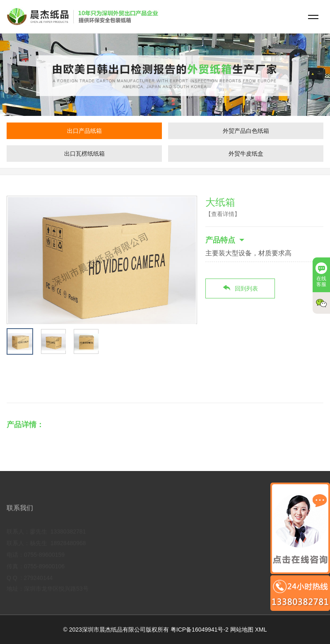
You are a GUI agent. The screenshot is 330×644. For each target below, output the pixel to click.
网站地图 (242, 630)
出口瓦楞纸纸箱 (84, 154)
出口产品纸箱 (84, 131)
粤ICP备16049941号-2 (200, 630)
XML (261, 630)
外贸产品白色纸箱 (246, 131)
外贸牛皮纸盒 (246, 154)
